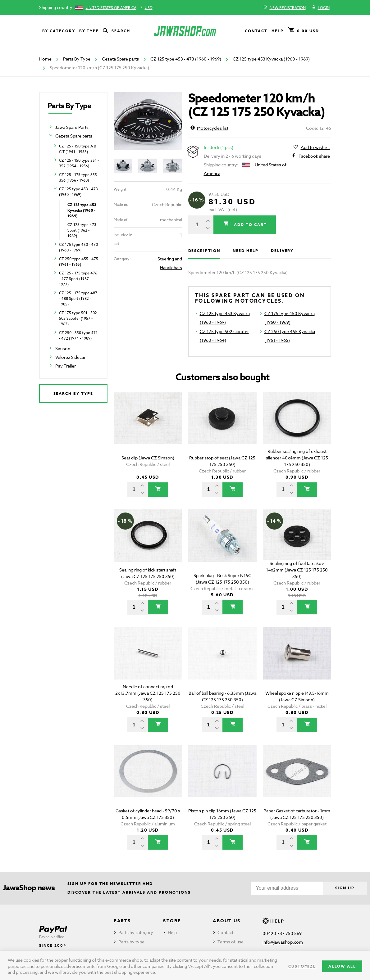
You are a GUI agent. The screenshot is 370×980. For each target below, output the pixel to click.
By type (89, 31)
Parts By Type (77, 59)
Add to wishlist (315, 147)
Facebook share (314, 156)
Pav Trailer (66, 366)
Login (321, 8)
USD (149, 8)
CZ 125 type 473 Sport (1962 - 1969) (82, 230)
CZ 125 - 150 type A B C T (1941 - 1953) (78, 149)
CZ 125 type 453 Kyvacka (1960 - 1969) (271, 59)
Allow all (342, 966)
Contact (256, 31)
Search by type (73, 393)
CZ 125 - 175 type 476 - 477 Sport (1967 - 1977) (78, 279)
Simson (63, 348)
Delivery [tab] (282, 251)
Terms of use (231, 942)
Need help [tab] (246, 251)
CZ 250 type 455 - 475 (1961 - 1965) (79, 262)
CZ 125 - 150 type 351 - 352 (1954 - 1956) (79, 163)
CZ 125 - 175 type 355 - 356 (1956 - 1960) (79, 177)
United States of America (111, 8)
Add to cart (249, 225)
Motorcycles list (209, 128)
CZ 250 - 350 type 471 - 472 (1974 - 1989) (78, 335)
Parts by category (136, 932)
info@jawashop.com (283, 942)
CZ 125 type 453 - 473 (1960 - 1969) (186, 59)
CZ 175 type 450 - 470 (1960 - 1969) (78, 247)
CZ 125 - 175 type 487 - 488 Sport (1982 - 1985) (78, 298)
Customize (302, 966)
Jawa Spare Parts (72, 127)
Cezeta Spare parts (120, 59)
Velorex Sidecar (70, 357)
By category (59, 31)
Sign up (345, 888)
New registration (285, 8)
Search (116, 31)
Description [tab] (204, 251)
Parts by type (131, 942)
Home (45, 59)
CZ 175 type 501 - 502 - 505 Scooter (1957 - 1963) (79, 318)
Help (278, 31)
